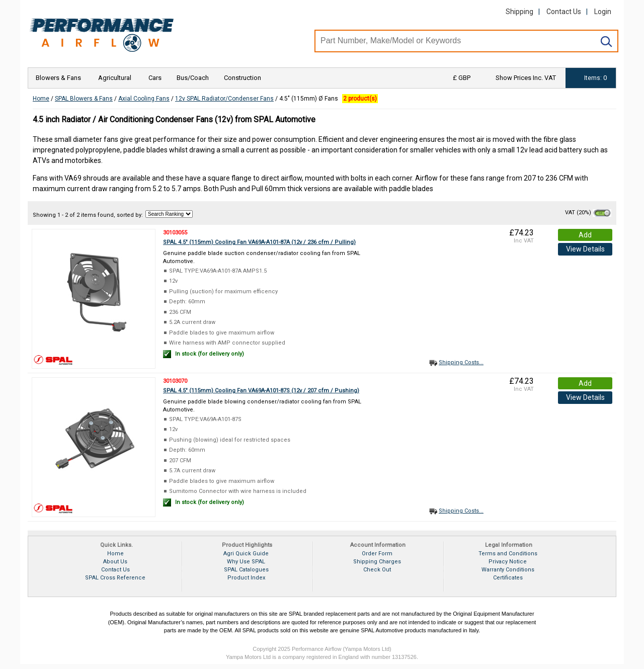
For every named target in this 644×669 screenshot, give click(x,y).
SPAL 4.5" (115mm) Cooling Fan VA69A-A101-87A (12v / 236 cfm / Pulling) (259, 242)
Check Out (377, 570)
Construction (243, 78)
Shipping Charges (377, 562)
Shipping (519, 12)
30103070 (175, 381)
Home (41, 99)
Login (603, 12)
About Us (115, 562)
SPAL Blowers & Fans (84, 99)
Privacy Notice (508, 562)
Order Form (377, 554)
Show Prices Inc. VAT (526, 78)
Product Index (246, 578)
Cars (155, 78)
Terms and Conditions (508, 554)
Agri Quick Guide (246, 554)
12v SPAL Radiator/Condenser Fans (224, 99)
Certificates (508, 578)
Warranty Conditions (508, 570)
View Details (585, 249)
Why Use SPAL (246, 562)
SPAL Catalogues (246, 570)
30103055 (175, 233)
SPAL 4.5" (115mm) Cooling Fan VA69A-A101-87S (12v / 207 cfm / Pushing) (261, 391)
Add (585, 235)
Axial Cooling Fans (144, 99)
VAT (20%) (588, 213)
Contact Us (564, 12)
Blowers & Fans (58, 78)
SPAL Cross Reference (115, 578)
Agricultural (115, 78)
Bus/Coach (193, 78)
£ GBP (462, 78)
